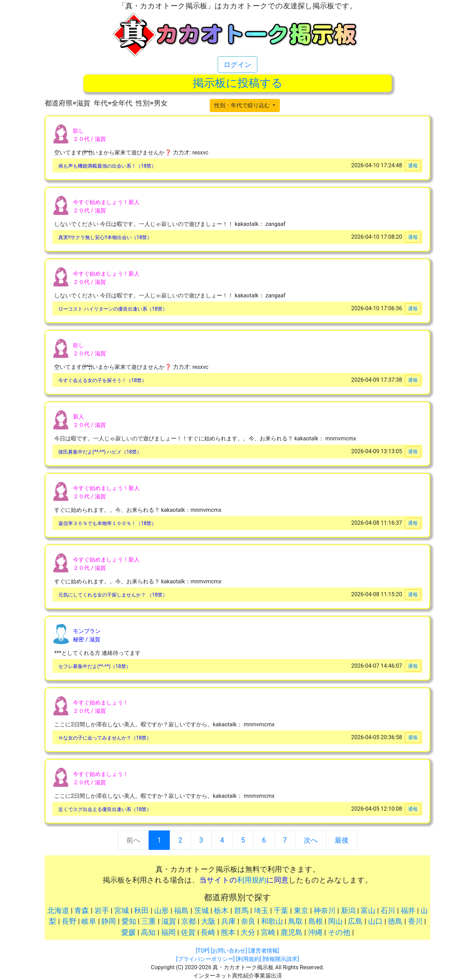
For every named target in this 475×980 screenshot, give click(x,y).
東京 (301, 911)
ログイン (237, 65)
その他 (339, 932)
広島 (355, 921)
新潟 (348, 911)
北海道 (58, 911)
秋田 (141, 911)
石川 (388, 911)
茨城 (201, 911)
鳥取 (295, 921)
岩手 (102, 911)
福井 (408, 911)
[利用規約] (249, 959)
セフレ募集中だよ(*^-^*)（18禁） (95, 666)
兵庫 (228, 921)
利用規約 (252, 880)
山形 (161, 911)
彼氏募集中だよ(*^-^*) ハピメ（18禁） (100, 452)
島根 (316, 921)
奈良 (248, 921)
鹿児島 (291, 932)
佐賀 (188, 932)
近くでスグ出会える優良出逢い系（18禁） (105, 809)
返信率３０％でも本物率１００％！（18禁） (107, 523)
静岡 (109, 921)
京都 (189, 921)
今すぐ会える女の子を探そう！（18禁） (102, 381)
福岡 (168, 932)
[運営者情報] (264, 951)
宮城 (122, 911)
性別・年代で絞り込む (243, 105)
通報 (413, 166)
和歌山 (272, 921)
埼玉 (261, 911)
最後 (342, 840)
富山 (368, 911)
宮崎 (268, 932)
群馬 (241, 911)
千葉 (281, 911)
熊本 (228, 932)
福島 (181, 911)
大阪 (208, 921)
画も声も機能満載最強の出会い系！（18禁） (107, 166)
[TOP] (203, 951)
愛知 (129, 921)
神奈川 (324, 911)
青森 (82, 911)
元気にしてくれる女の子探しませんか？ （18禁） (113, 595)
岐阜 (89, 921)
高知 (148, 932)
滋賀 (169, 921)
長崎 (208, 932)
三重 (149, 921)
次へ (311, 840)
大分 (248, 932)
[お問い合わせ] (229, 951)
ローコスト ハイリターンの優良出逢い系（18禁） (113, 309)
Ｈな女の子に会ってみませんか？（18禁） (105, 738)
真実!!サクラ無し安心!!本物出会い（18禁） (105, 238)
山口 (375, 921)
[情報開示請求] (281, 959)
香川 (415, 921)
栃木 (221, 911)
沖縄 (315, 932)
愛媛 (128, 932)
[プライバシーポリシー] (205, 959)
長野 (69, 921)
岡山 (335, 921)
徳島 (395, 921)
